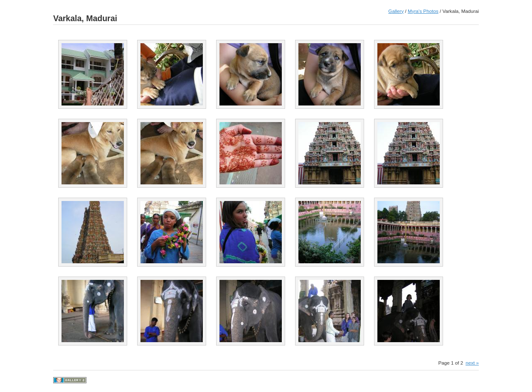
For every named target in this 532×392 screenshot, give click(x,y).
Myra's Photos (423, 11)
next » (472, 363)
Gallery (396, 11)
